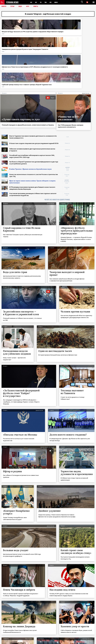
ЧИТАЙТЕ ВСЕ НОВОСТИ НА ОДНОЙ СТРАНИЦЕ (57, 155)
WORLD (57, 2)
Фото (28, 6)
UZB (51, 2)
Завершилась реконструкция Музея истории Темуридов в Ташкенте (34, 36)
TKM (46, 2)
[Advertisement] (84, 113)
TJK (41, 2)
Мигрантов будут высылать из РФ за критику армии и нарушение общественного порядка (11, 37)
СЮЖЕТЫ (37, 6)
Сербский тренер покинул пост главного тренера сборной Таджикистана (84, 35)
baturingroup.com (59, 642)
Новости (4, 6)
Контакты (5, 640)
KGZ (36, 2)
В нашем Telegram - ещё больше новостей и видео (48, 14)
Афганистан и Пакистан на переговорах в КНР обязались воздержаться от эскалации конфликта (59, 36)
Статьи (13, 6)
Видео (21, 6)
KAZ (31, 2)
